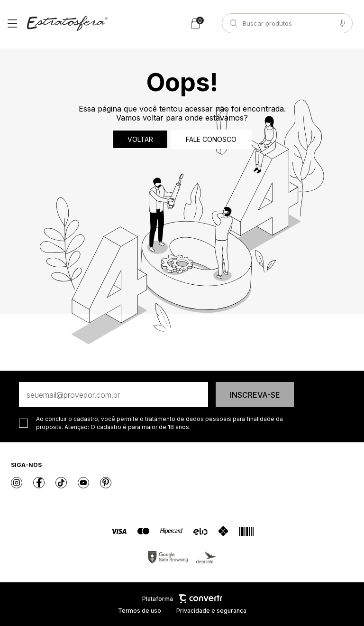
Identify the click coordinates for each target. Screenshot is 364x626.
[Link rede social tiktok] (61, 483)
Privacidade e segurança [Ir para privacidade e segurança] (211, 611)
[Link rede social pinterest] (106, 483)
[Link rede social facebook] (39, 483)
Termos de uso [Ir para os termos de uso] (140, 611)
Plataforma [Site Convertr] (182, 599)
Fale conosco (211, 139)
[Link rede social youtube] (83, 483)
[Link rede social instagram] (17, 483)
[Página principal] (67, 23)
